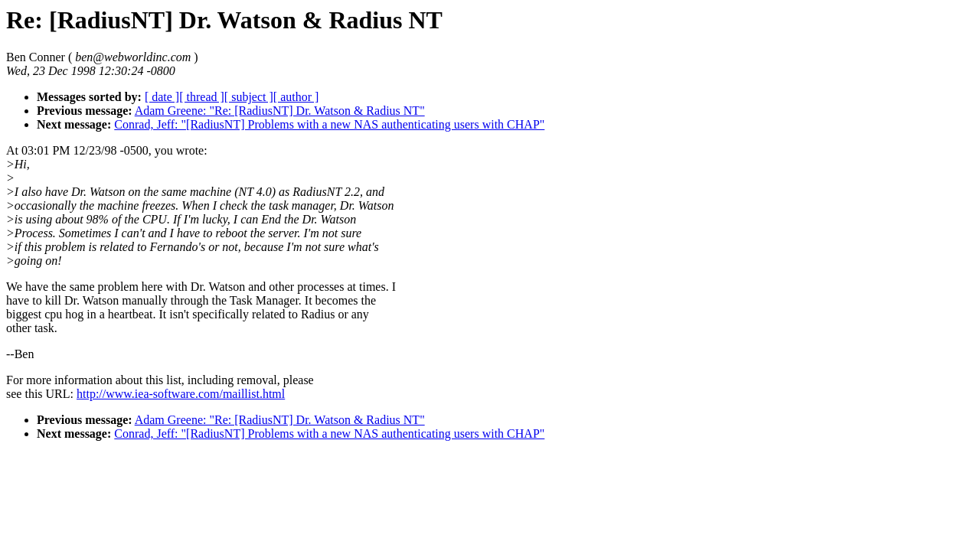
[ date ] (162, 97)
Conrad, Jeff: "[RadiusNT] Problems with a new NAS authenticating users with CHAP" (329, 124)
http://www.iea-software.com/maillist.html (181, 394)
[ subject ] (249, 97)
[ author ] (296, 97)
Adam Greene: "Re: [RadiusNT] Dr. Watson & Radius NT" (280, 111)
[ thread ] (202, 97)
